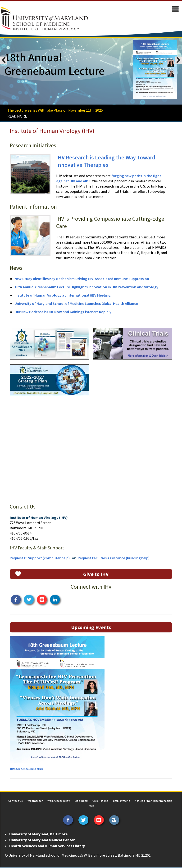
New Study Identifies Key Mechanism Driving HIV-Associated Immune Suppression (82, 279)
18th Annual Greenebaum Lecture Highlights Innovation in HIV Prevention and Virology (86, 287)
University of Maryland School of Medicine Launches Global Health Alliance (76, 304)
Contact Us (16, 801)
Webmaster (35, 801)
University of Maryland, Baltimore (38, 835)
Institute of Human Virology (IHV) (52, 131)
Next (178, 60)
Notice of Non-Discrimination (153, 801)
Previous (4, 60)
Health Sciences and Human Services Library (47, 846)
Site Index (81, 801)
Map (91, 806)
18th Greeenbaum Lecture (26, 769)
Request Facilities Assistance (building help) (113, 559)
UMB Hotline (100, 801)
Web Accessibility (59, 801)
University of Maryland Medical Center (42, 841)
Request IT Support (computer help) (39, 559)
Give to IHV (96, 575)
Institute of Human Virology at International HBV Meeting (62, 295)
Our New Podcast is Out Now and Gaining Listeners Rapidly (63, 312)
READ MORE (17, 116)
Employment (121, 801)
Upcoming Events (91, 628)
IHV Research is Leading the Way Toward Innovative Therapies (106, 161)
